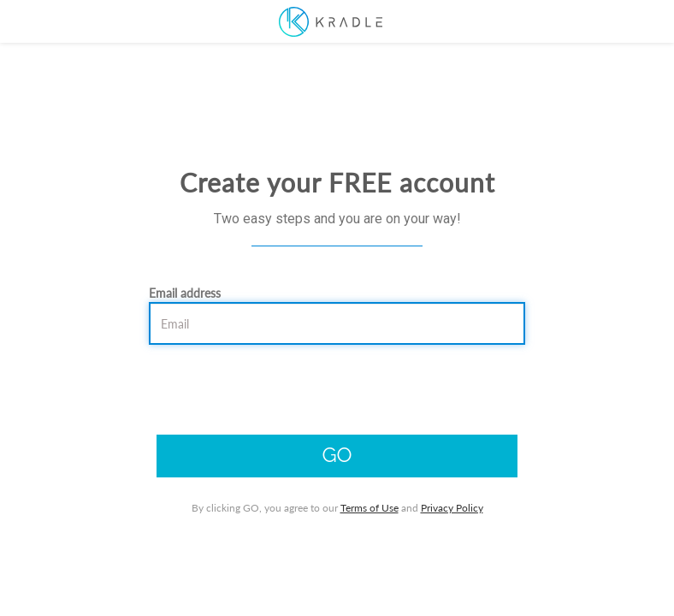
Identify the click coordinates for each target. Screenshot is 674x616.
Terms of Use (370, 508)
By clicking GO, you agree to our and (337, 508)
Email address (185, 293)
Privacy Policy (452, 508)
